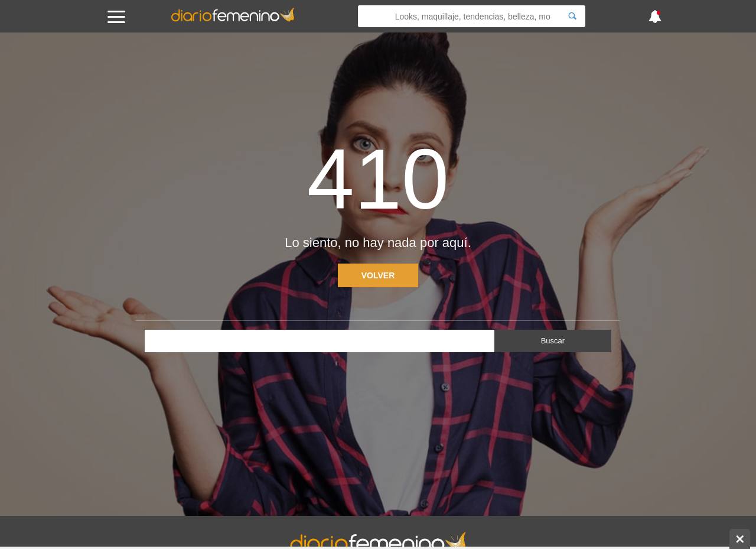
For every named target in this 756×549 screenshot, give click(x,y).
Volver (378, 275)
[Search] (572, 16)
